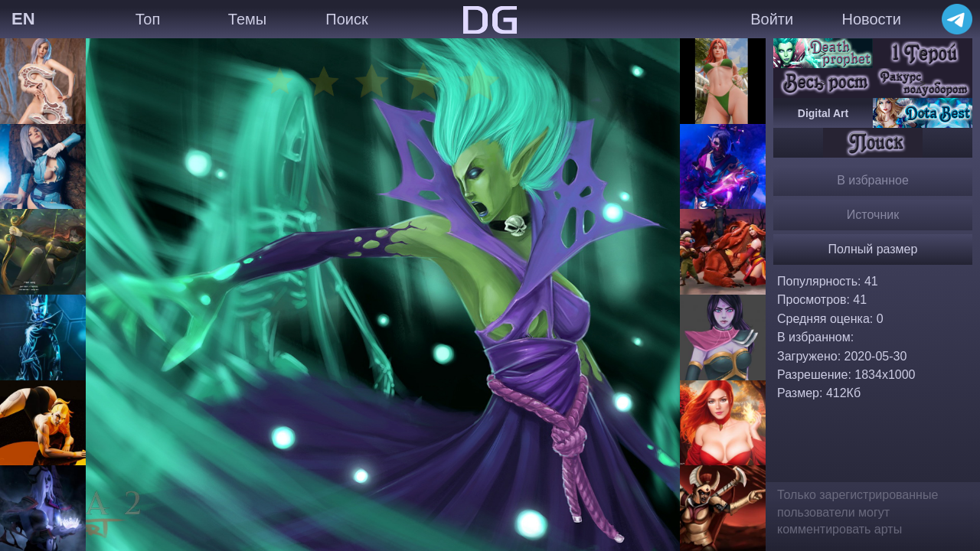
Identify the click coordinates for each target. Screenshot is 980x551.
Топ (148, 19)
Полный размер (873, 249)
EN (23, 19)
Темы (247, 19)
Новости (871, 19)
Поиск (346, 19)
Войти (772, 19)
